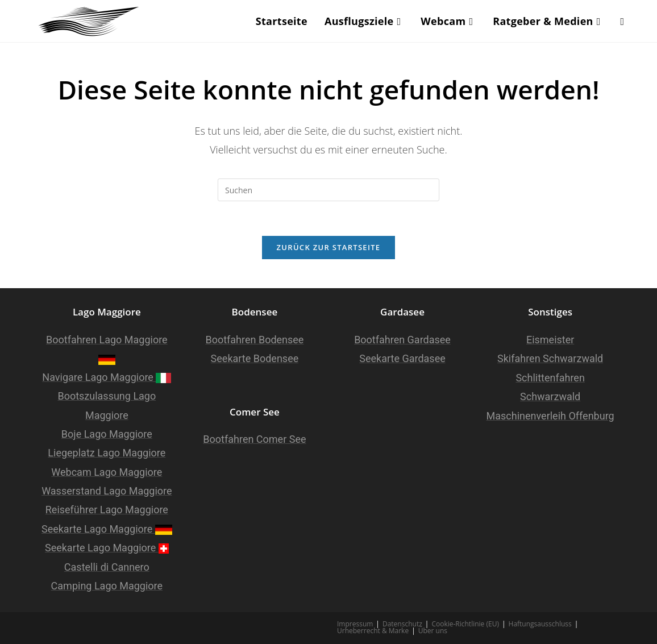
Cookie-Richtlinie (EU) (465, 624)
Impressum (355, 624)
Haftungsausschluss (540, 624)
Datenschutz (402, 624)
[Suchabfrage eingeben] (328, 190)
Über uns (433, 631)
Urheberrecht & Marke (373, 631)
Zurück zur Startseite (329, 247)
